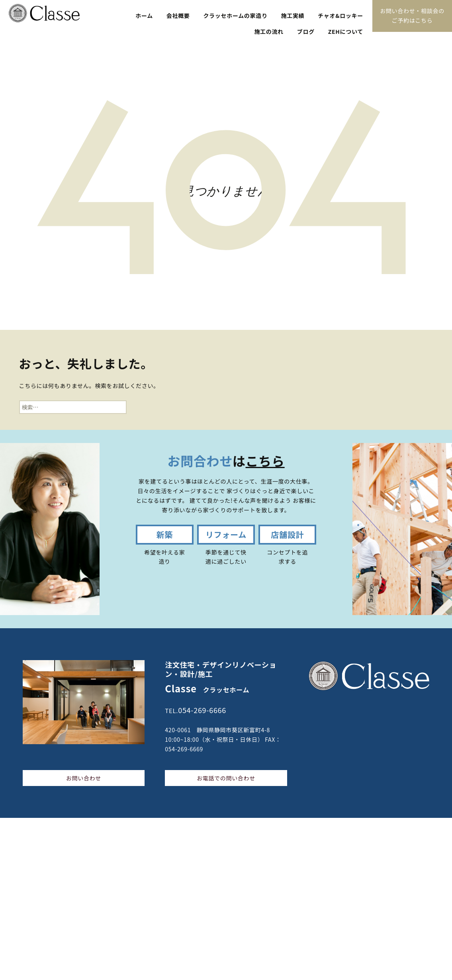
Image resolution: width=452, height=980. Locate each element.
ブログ (306, 31)
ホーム (144, 16)
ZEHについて (346, 31)
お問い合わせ (84, 778)
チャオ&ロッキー (340, 16)
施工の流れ (269, 31)
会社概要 (178, 16)
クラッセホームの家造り (235, 16)
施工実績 (293, 16)
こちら (265, 461)
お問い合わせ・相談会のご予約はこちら (412, 16)
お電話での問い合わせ (226, 778)
